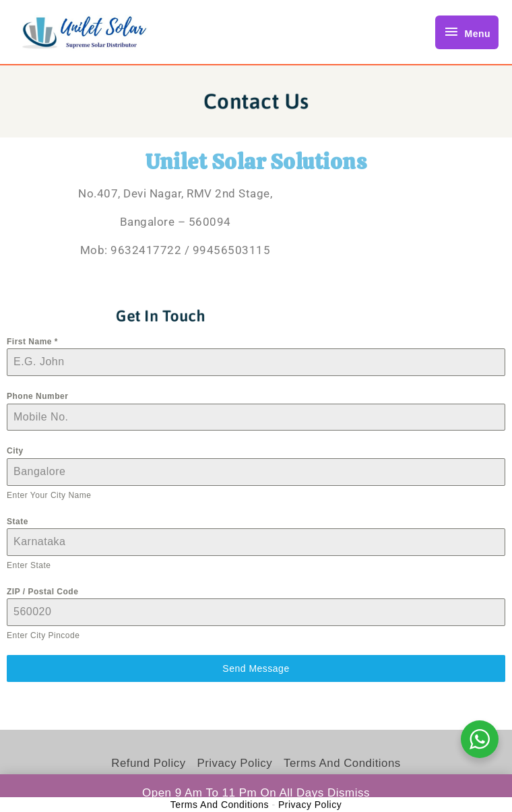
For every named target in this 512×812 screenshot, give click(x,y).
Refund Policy (147, 763)
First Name (32, 342)
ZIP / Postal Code (42, 592)
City (15, 451)
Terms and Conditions (343, 763)
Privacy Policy (235, 763)
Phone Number (37, 396)
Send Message (256, 668)
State (18, 522)
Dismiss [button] (349, 793)
